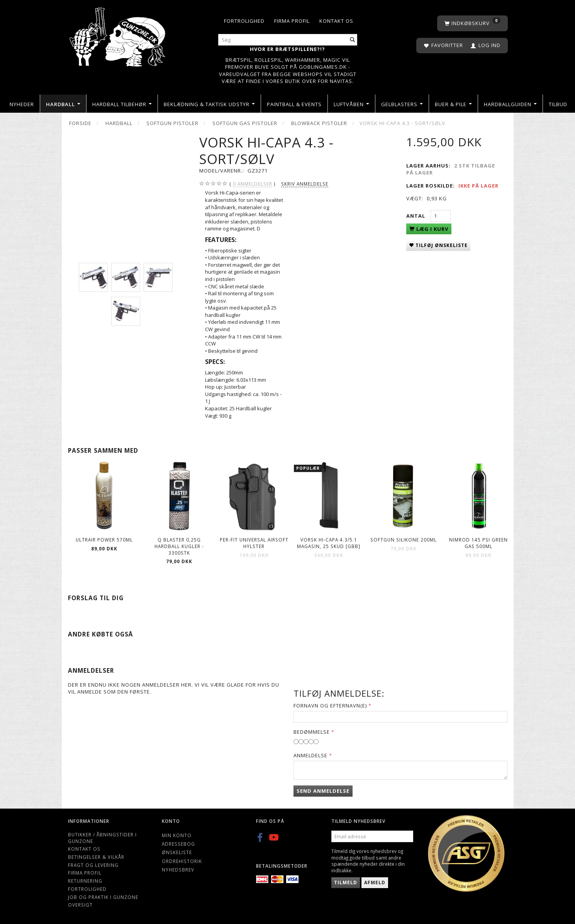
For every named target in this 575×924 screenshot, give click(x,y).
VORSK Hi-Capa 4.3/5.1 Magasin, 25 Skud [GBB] (329, 543)
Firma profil (292, 21)
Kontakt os (336, 21)
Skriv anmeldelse (305, 184)
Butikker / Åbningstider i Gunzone (102, 838)
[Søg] (353, 40)
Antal (416, 216)
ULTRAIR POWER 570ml (104, 540)
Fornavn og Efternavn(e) (330, 706)
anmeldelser (253, 184)
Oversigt (80, 905)
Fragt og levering (93, 865)
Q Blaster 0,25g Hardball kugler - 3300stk (179, 546)
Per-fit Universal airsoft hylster (254, 543)
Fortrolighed (244, 21)
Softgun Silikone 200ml (404, 540)
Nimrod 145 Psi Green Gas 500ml (478, 543)
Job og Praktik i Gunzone (103, 897)
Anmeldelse (310, 755)
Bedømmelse (312, 732)
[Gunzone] (118, 35)
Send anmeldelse (323, 791)
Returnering (85, 881)
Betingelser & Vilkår (96, 857)
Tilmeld (346, 883)
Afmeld (375, 883)
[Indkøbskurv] (472, 23)
